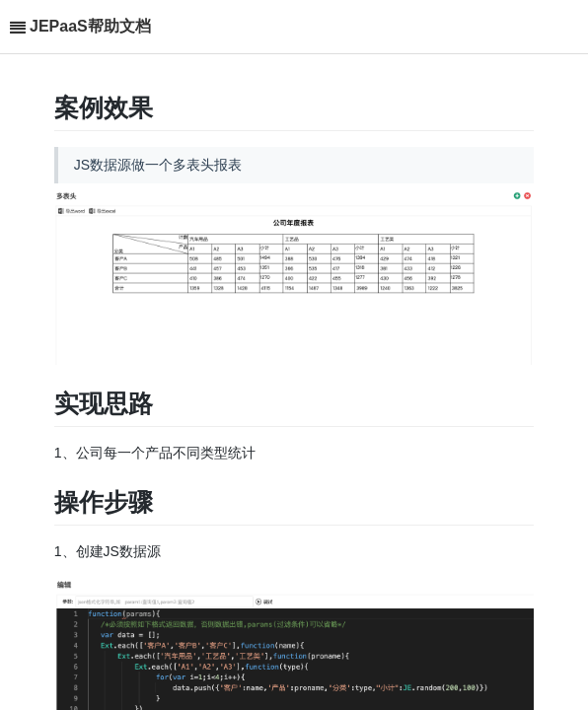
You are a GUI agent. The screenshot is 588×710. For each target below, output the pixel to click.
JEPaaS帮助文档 (90, 26)
